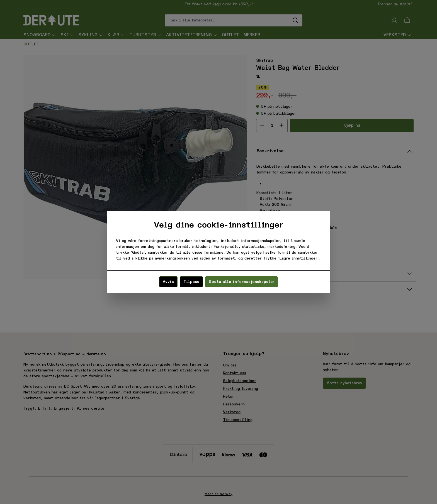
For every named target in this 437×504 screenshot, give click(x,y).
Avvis (168, 282)
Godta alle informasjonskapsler (241, 282)
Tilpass (191, 282)
